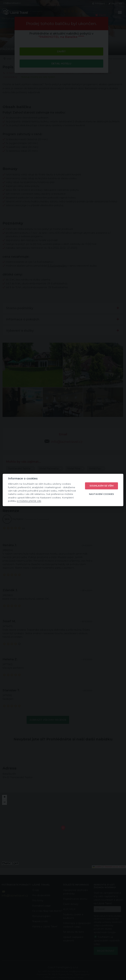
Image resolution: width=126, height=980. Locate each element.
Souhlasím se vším (101, 486)
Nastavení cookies (101, 494)
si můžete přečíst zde (29, 501)
